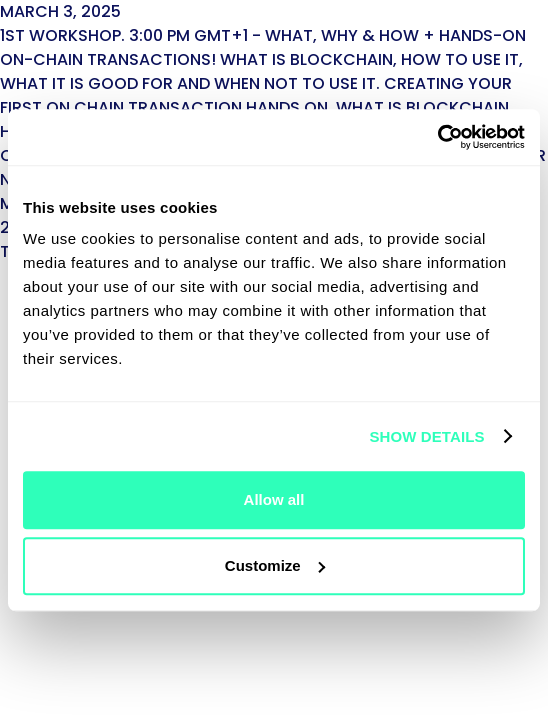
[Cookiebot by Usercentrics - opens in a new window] (437, 137)
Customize (275, 565)
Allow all (274, 499)
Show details (426, 436)
